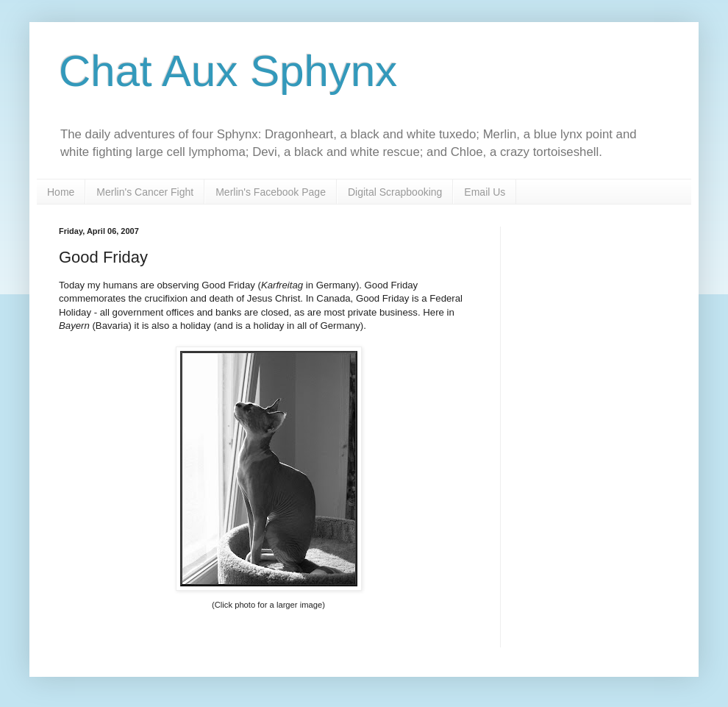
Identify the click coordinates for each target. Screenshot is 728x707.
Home (61, 192)
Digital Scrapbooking (395, 192)
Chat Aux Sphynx (228, 71)
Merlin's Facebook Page (271, 192)
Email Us (485, 192)
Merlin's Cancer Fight (145, 192)
